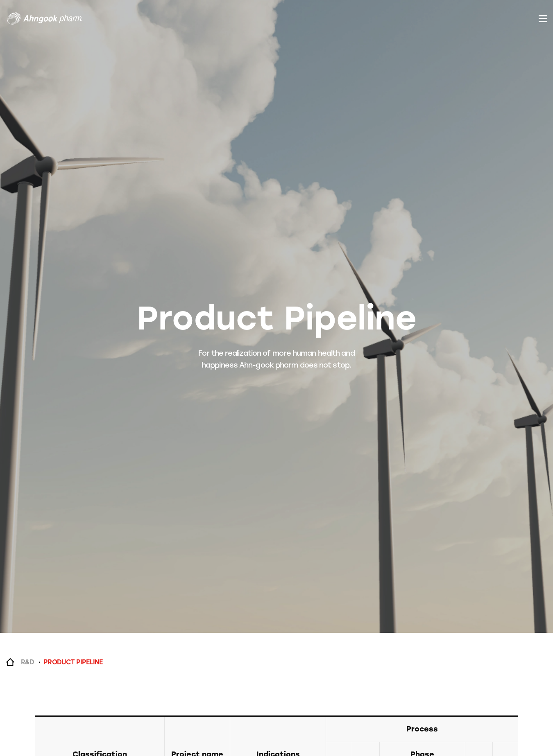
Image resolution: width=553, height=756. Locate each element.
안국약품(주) (45, 18)
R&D (27, 662)
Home (10, 662)
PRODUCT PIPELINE (73, 662)
